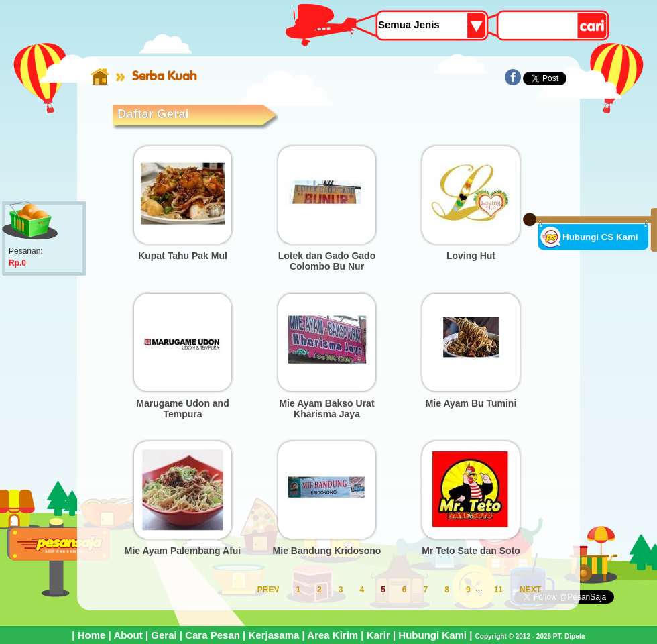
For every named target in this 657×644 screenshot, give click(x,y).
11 (498, 590)
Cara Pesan (213, 635)
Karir (378, 635)
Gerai (164, 635)
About (128, 635)
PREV (268, 590)
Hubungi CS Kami (600, 237)
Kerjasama (274, 635)
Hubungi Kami (432, 635)
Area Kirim (333, 635)
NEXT (530, 590)
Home (92, 635)
